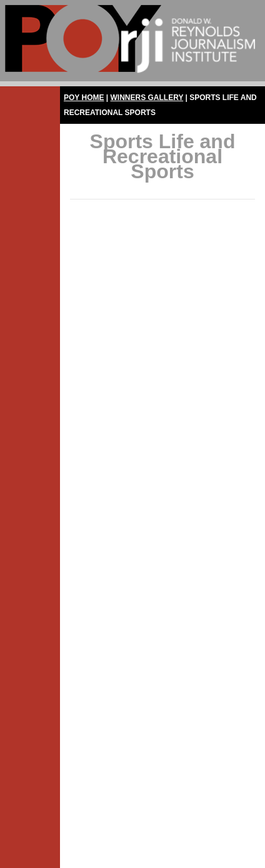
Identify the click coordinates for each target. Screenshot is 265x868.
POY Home (84, 98)
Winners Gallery (147, 98)
